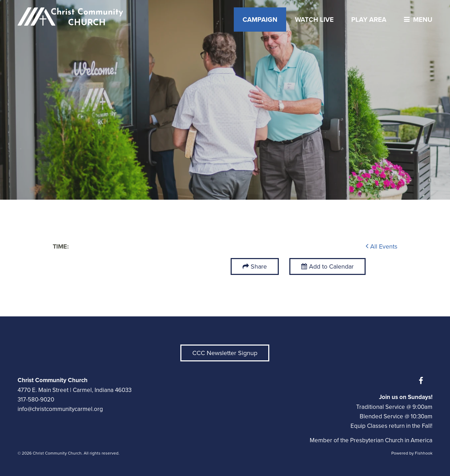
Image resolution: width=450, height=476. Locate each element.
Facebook (423, 381)
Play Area (369, 20)
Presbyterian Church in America (391, 440)
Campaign (260, 20)
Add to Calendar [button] (327, 266)
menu (416, 20)
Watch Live (314, 20)
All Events (381, 246)
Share (259, 266)
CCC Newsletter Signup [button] (225, 353)
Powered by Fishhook (412, 453)
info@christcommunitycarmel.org (60, 409)
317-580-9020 (36, 400)
